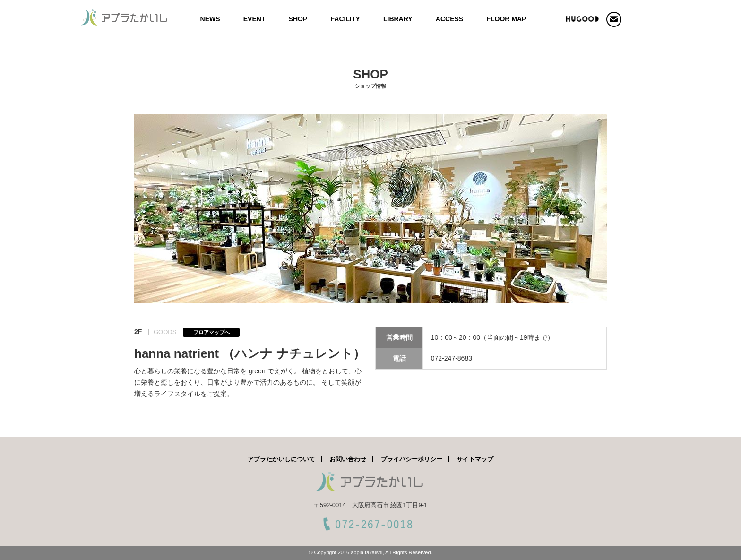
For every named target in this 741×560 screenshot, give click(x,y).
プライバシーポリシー (412, 459)
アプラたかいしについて (281, 459)
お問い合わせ (348, 459)
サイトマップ (475, 459)
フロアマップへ (211, 332)
